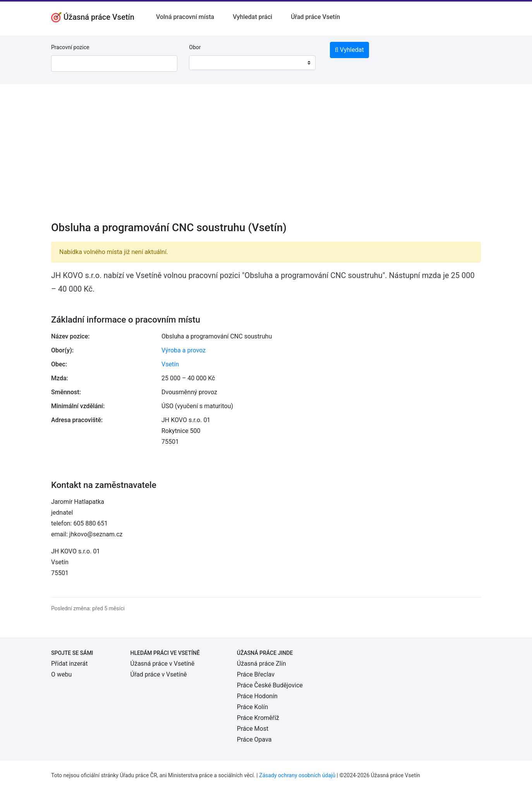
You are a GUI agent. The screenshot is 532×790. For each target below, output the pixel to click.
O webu (61, 674)
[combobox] (252, 63)
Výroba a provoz (184, 350)
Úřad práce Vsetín (315, 17)
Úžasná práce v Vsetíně (163, 664)
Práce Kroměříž (258, 718)
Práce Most (253, 729)
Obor (195, 47)
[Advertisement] (266, 158)
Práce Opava (254, 739)
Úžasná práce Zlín (262, 664)
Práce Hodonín (257, 696)
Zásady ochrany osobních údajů (297, 775)
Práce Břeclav (256, 674)
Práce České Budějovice (270, 685)
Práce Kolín (252, 707)
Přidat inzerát (69, 664)
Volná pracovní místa (185, 17)
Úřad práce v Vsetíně (159, 674)
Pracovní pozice (70, 47)
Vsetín (170, 364)
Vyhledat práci (252, 17)
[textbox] (205, 63)
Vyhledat (349, 50)
